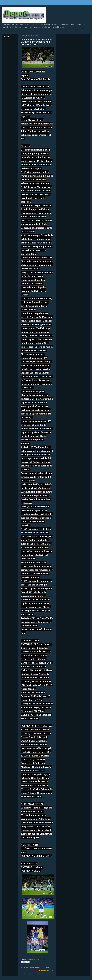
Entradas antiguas (46, 970)
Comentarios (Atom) (35, 974)
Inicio (46, 967)
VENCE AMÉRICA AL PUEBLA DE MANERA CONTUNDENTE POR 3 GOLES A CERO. (37, 42)
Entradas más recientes (30, 967)
